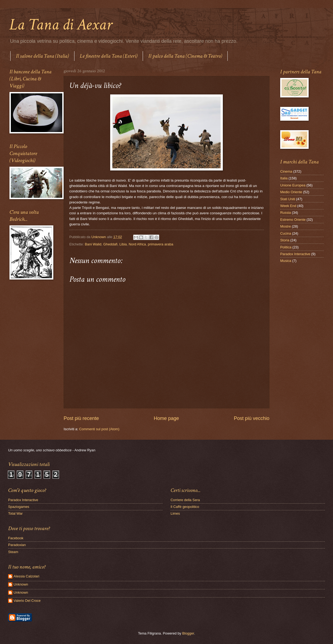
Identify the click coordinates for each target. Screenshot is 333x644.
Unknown (21, 584)
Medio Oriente (291, 192)
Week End (288, 206)
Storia (285, 240)
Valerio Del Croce (27, 601)
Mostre (285, 226)
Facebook (16, 538)
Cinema (286, 171)
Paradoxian (17, 545)
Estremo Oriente (293, 220)
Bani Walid (93, 244)
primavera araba (161, 244)
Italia (284, 178)
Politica (286, 247)
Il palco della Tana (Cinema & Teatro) (185, 56)
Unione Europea (293, 185)
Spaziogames (19, 507)
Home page (166, 418)
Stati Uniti (288, 199)
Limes (175, 513)
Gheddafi (110, 244)
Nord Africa (137, 244)
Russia (285, 213)
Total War (15, 513)
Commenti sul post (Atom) (99, 429)
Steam (13, 552)
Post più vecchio (252, 418)
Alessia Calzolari (26, 576)
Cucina (286, 233)
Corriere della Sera (185, 500)
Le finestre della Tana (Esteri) (109, 56)
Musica (286, 261)
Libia (123, 244)
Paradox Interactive (295, 254)
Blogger (188, 633)
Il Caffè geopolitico (185, 507)
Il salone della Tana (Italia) (42, 56)
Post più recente (81, 418)
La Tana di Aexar (61, 25)
